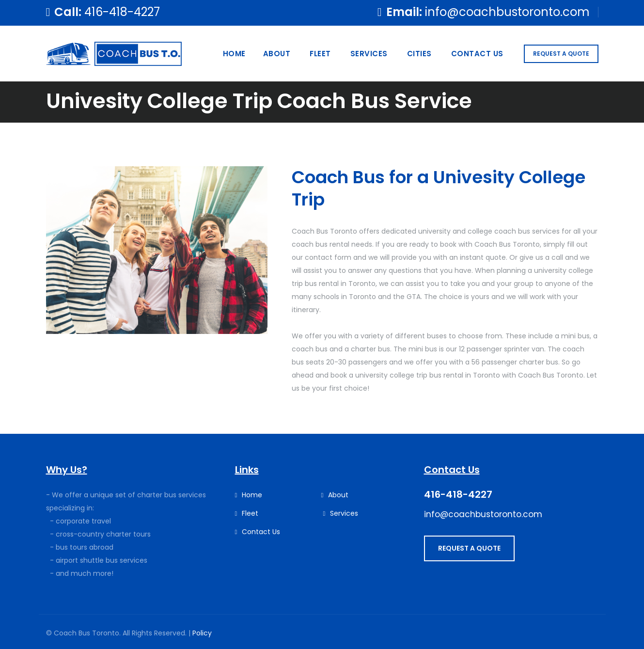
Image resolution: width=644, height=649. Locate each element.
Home (234, 54)
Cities (419, 54)
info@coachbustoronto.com (507, 12)
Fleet (320, 54)
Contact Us (477, 54)
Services (369, 54)
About (277, 54)
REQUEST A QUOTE (561, 54)
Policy (202, 633)
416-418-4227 (122, 12)
